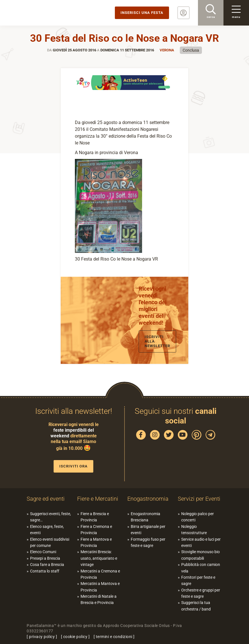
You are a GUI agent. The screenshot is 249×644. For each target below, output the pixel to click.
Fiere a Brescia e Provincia (95, 517)
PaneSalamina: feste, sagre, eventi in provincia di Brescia (44, 13)
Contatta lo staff (45, 571)
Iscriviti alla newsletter (157, 341)
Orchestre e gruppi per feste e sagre (201, 593)
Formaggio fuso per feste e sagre (148, 542)
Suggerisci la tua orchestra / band (196, 606)
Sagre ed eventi (46, 499)
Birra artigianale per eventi (148, 530)
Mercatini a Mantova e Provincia (100, 587)
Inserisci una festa (142, 13)
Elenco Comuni (43, 552)
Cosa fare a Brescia (47, 565)
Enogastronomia (148, 499)
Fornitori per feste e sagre (198, 580)
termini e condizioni (114, 637)
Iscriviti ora (73, 466)
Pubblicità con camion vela (201, 568)
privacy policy (42, 637)
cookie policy (75, 637)
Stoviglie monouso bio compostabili (201, 555)
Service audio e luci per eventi (201, 542)
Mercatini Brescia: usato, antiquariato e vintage (99, 558)
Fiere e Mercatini (98, 499)
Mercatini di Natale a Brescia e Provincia (99, 599)
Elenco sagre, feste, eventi (47, 530)
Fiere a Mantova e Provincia (96, 542)
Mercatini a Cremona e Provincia (100, 574)
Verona (167, 50)
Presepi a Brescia (45, 558)
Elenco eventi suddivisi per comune (50, 542)
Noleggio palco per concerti (198, 517)
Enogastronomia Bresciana (145, 517)
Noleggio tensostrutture (194, 530)
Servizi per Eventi (199, 499)
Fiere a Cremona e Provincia (96, 530)
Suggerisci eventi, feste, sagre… (50, 517)
